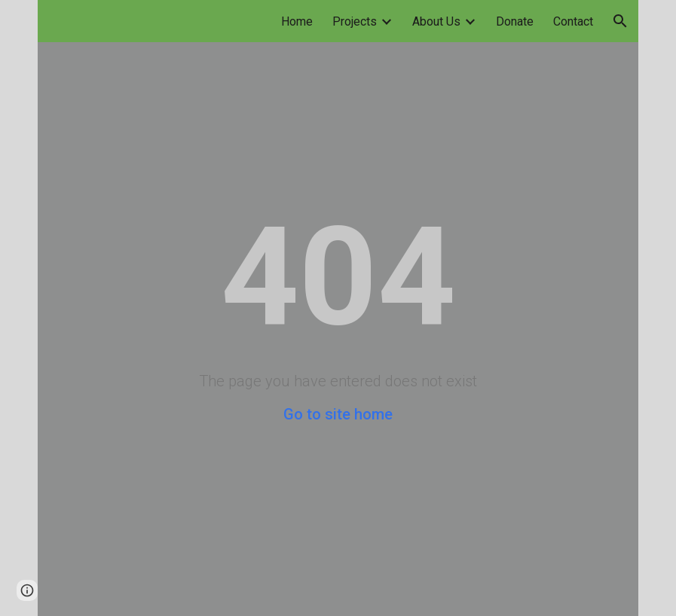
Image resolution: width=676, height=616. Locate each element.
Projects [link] (355, 21)
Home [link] (297, 21)
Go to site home (338, 414)
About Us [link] (436, 21)
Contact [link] (573, 21)
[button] (620, 21)
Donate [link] (515, 21)
